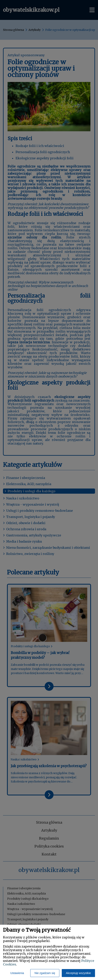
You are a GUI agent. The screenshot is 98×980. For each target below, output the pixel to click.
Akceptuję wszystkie (78, 973)
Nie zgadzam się (45, 973)
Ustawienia (17, 973)
